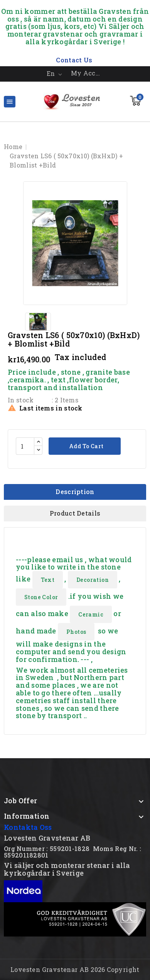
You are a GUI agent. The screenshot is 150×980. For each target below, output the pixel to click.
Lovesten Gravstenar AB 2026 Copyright (75, 969)
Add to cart (86, 446)
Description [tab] (75, 492)
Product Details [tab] (75, 513)
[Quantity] (25, 446)
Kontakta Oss (28, 827)
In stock (21, 400)
